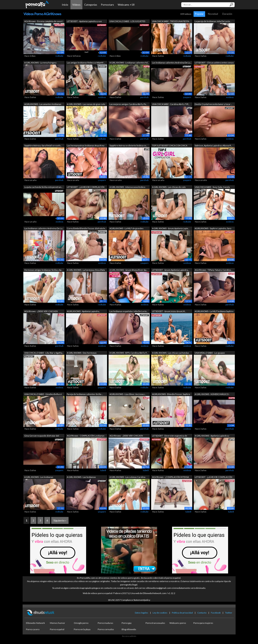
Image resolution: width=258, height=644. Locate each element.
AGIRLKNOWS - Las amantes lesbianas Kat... (43, 104)
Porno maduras (105, 623)
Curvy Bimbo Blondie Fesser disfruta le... (86, 228)
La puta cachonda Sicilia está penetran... (43, 187)
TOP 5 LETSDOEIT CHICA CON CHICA (170, 145)
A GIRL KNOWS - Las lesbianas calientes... (39, 477)
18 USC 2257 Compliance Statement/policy (129, 600)
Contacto (202, 613)
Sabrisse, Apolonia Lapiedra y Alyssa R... (213, 145)
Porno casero (33, 629)
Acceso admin (129, 636)
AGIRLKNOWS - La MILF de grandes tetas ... (126, 229)
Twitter (229, 613)
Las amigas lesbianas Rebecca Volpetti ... (86, 63)
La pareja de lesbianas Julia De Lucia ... (213, 21)
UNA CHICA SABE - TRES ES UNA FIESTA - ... (171, 22)
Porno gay (127, 623)
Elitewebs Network (35, 623)
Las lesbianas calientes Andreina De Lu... (172, 63)
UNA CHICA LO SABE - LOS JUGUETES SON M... (127, 22)
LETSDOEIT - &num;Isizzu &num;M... (169, 311)
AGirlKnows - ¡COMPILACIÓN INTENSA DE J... (170, 477)
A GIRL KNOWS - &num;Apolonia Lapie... (171, 228)
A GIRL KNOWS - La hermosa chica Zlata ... (86, 270)
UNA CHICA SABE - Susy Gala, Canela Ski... (212, 187)
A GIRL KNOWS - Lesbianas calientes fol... (129, 63)
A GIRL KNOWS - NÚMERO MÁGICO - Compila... (212, 395)
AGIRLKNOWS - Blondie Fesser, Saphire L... (171, 395)
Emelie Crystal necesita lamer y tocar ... (213, 104)
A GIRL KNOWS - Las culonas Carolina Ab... (127, 477)
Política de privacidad (182, 613)
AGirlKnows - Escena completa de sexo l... (44, 21)
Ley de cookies (160, 613)
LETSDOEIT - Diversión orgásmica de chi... (170, 436)
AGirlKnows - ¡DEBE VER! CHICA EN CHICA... (41, 312)
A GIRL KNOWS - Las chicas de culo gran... (169, 187)
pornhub (144, 97)
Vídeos (76, 5)
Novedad (213, 14)
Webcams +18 (126, 5)
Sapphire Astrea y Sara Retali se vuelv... (43, 145)
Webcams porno (178, 623)
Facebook (216, 613)
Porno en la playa (82, 629)
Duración (227, 14)
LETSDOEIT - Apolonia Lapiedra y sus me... (84, 22)
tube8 (103, 470)
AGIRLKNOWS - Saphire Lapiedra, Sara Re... (213, 229)
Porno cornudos (106, 629)
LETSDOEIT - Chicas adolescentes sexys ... (214, 63)
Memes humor (57, 623)
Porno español (57, 629)
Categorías (91, 5)
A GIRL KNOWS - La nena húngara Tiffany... (40, 63)
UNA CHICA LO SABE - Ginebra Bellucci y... (43, 395)
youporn (187, 97)
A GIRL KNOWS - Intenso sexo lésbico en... (127, 187)
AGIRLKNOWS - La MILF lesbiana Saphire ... (214, 312)
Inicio (65, 5)
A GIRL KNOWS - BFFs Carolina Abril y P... (129, 353)
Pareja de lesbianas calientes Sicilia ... (85, 394)
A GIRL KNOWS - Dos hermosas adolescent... (82, 353)
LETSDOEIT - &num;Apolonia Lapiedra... (171, 270)
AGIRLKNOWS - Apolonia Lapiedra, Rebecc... (83, 312)
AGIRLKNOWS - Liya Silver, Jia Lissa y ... (128, 394)
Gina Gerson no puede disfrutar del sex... (42, 436)
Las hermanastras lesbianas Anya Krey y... (86, 146)
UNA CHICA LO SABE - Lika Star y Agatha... (44, 353)
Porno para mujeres (203, 623)
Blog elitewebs (129, 629)
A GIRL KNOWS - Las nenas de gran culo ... (86, 104)
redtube (59, 56)
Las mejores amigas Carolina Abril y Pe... (128, 104)
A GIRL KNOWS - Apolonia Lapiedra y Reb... (212, 436)
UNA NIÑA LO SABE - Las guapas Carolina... (210, 353)
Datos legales (142, 613)
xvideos (102, 97)
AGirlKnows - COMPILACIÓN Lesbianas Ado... (86, 436)
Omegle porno (81, 623)
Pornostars (107, 5)
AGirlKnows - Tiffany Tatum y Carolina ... (214, 270)
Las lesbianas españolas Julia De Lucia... (129, 311)
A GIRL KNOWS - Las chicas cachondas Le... (171, 353)
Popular (199, 14)
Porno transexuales (155, 623)
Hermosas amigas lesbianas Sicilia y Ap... (43, 270)
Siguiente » (60, 520)
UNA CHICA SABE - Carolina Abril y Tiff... (171, 104)
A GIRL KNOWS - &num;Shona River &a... (128, 270)
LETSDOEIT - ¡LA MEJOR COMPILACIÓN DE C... (86, 187)
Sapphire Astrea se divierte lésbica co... (128, 145)
